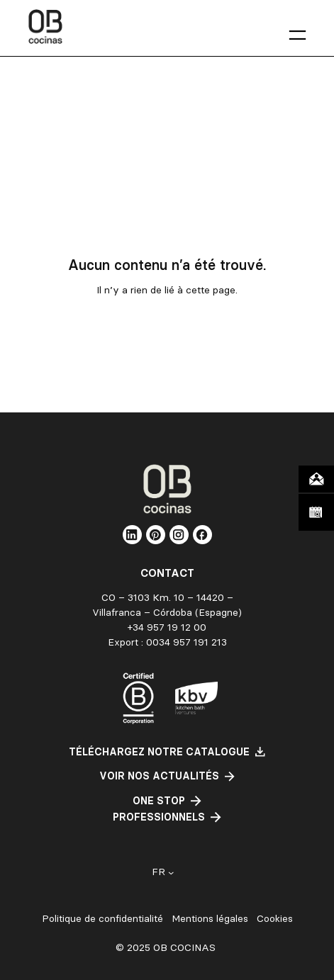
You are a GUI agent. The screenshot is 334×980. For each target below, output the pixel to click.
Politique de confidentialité (102, 919)
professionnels (159, 817)
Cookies (275, 919)
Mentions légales (210, 919)
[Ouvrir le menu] (297, 35)
